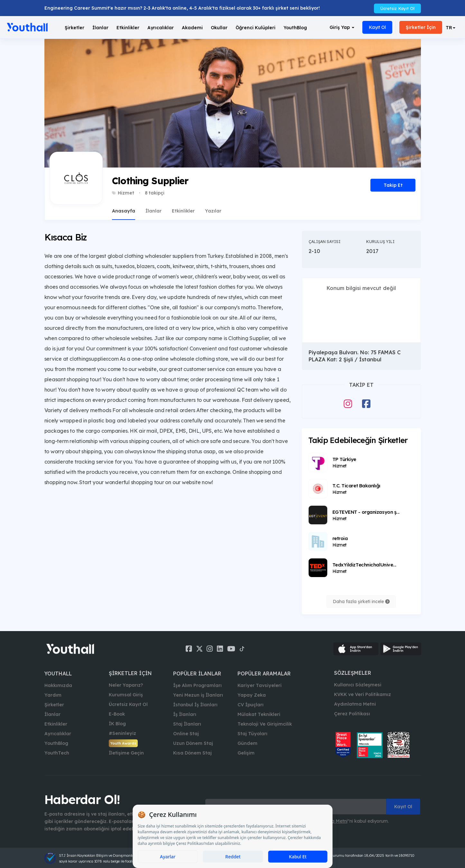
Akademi (192, 28)
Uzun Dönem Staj (193, 743)
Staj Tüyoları (252, 734)
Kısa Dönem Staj (192, 753)
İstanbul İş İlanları (195, 705)
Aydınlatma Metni (355, 704)
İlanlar (100, 28)
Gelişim (246, 753)
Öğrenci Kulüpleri (256, 28)
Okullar (219, 28)
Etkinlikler (128, 28)
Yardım (53, 695)
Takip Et (393, 185)
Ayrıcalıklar (58, 734)
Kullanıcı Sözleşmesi (358, 685)
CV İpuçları (251, 705)
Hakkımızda (58, 685)
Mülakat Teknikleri (259, 714)
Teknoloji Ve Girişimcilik (265, 724)
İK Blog (117, 724)
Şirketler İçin (421, 27)
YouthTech (57, 753)
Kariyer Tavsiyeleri (260, 685)
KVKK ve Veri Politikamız (363, 694)
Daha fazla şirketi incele (361, 601)
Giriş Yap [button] (342, 27)
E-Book (117, 714)
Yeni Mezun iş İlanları (198, 695)
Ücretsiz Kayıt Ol (397, 8)
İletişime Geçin (126, 753)
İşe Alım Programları (197, 685)
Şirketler (74, 28)
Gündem (247, 743)
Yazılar (213, 211)
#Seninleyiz (122, 733)
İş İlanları (185, 714)
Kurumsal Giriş (126, 695)
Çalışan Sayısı (325, 242)
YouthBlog (295, 28)
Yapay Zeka (252, 695)
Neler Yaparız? (126, 685)
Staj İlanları (187, 724)
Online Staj (186, 734)
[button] (451, 28)
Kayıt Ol (377, 27)
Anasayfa (124, 211)
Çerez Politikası (352, 714)
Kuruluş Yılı (380, 242)
